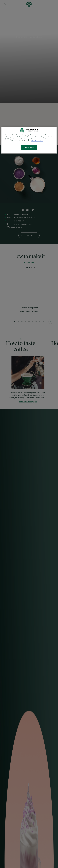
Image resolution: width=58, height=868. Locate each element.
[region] (29, 140)
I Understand (29, 147)
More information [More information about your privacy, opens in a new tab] (37, 141)
